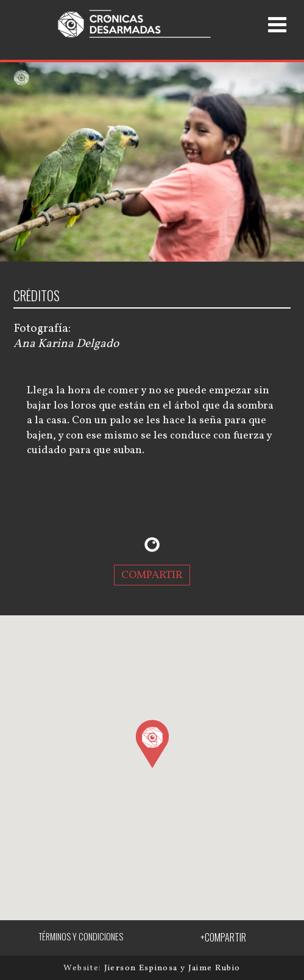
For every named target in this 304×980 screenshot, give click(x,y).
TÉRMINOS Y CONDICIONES (81, 936)
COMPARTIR (152, 575)
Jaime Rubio (214, 968)
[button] (152, 743)
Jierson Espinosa (142, 968)
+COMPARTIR (223, 937)
